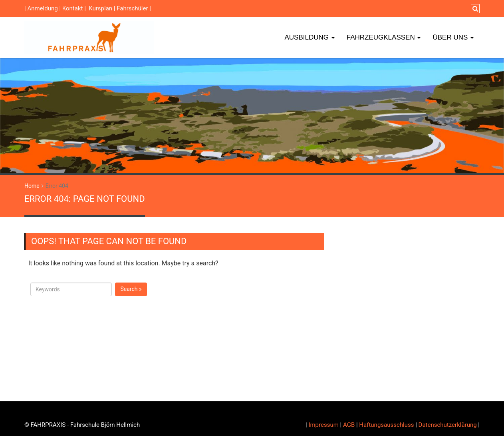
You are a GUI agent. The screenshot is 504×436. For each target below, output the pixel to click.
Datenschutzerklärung (448, 425)
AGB (349, 425)
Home (32, 186)
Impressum (323, 425)
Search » (131, 289)
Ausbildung (309, 37)
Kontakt (73, 8)
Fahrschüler (132, 8)
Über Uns (453, 37)
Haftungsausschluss (386, 425)
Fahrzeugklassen (384, 37)
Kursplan (100, 8)
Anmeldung (42, 8)
